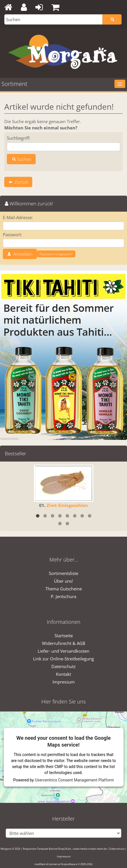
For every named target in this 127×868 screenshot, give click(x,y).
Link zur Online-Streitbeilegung (63, 659)
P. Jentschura (63, 596)
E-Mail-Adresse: (18, 217)
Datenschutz (63, 666)
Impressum (64, 682)
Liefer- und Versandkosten (63, 651)
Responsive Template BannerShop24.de (47, 849)
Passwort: (12, 234)
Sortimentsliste (63, 573)
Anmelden (20, 254)
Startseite (64, 636)
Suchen (21, 159)
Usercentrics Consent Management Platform (74, 780)
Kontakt (63, 674)
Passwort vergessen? (56, 254)
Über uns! (63, 581)
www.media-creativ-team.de (90, 849)
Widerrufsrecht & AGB (64, 643)
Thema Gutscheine (64, 589)
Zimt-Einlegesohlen (67, 505)
